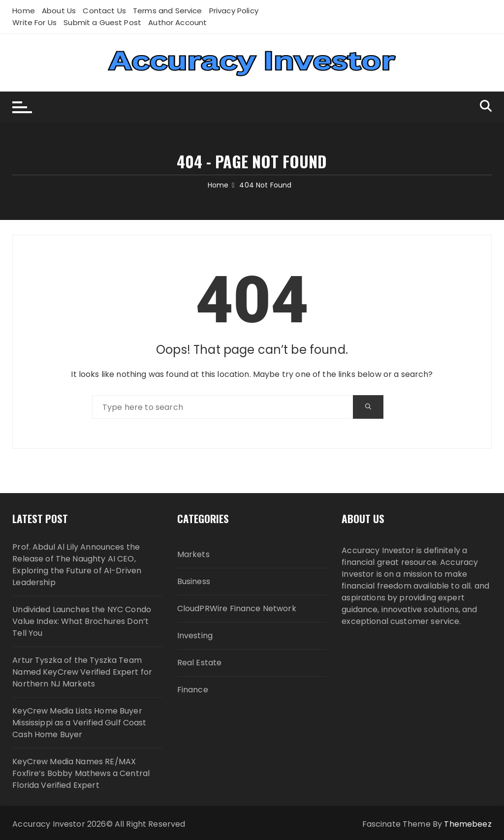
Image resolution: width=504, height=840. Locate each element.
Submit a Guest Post (102, 22)
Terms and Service (168, 11)
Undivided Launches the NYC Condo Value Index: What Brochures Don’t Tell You (82, 621)
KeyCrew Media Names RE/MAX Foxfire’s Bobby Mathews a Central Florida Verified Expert (81, 773)
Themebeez (468, 824)
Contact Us (104, 11)
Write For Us (34, 22)
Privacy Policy (234, 11)
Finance (193, 690)
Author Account (177, 22)
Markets (193, 554)
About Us (59, 11)
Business (194, 581)
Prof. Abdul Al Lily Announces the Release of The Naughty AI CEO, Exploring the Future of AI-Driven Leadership (77, 565)
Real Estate (200, 663)
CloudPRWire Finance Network (237, 608)
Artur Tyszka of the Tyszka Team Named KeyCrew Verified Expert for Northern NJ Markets (82, 672)
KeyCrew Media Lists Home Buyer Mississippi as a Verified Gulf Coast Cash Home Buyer (79, 723)
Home (24, 11)
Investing (195, 636)
